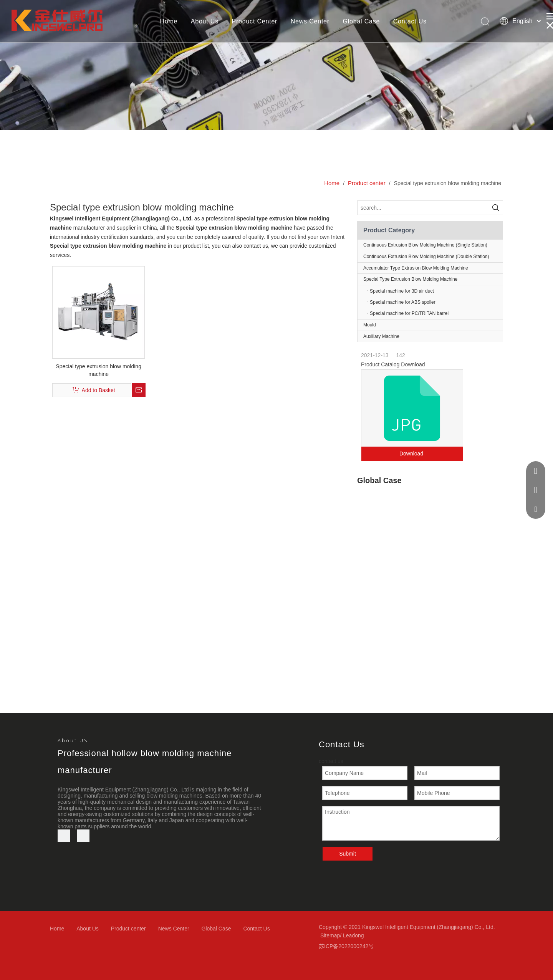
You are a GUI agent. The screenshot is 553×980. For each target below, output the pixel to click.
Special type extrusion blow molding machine (99, 370)
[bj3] (276, 65)
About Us (205, 21)
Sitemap (330, 935)
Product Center (254, 21)
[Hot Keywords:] (496, 208)
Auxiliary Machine (381, 336)
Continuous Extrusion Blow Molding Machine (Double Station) (426, 257)
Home (169, 21)
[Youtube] (64, 836)
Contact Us (410, 21)
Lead (349, 935)
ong (359, 935)
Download (412, 454)
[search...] (423, 208)
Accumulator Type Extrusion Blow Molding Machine (416, 268)
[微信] (83, 836)
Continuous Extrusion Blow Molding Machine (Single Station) (425, 245)
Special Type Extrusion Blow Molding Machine (433, 279)
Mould (370, 325)
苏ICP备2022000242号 (346, 946)
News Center (310, 21)
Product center (128, 929)
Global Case (361, 21)
